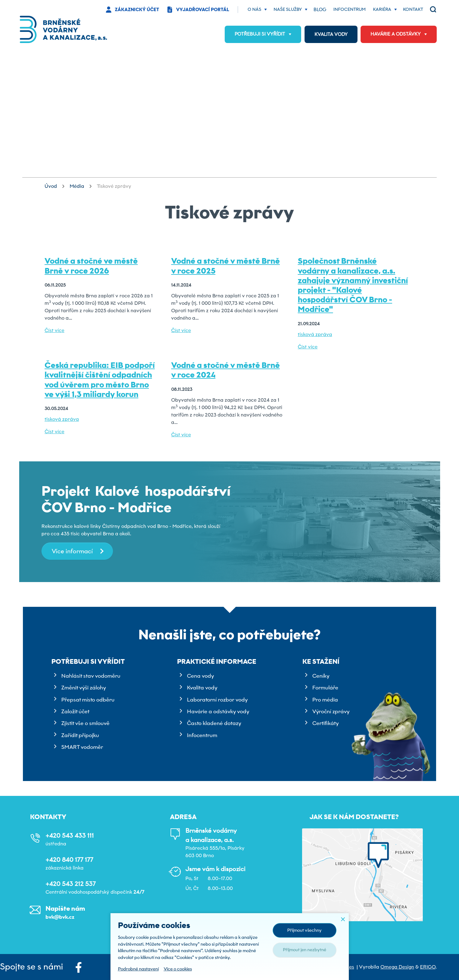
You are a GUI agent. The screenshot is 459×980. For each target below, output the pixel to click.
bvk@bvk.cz (60, 917)
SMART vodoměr (82, 747)
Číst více (54, 330)
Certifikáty (325, 723)
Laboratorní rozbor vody (217, 700)
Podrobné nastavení (138, 969)
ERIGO (428, 967)
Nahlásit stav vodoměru (91, 676)
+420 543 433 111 (70, 835)
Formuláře (325, 688)
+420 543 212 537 (71, 884)
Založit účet (75, 711)
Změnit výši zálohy (84, 688)
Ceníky (321, 676)
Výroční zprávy (331, 711)
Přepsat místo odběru (88, 700)
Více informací (72, 551)
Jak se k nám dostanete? (354, 817)
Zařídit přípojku (80, 735)
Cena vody (200, 676)
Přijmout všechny (304, 930)
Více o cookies (178, 969)
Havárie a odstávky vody (218, 711)
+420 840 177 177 (69, 860)
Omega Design (397, 967)
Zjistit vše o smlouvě (85, 723)
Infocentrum (202, 735)
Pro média (325, 700)
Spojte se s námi (41, 967)
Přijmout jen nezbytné (305, 950)
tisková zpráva (315, 334)
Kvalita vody (202, 688)
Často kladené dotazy (214, 723)
